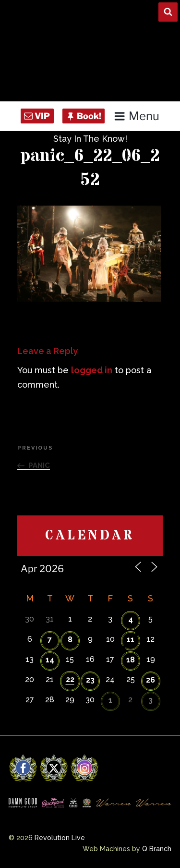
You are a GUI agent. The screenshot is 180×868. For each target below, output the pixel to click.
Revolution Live (60, 838)
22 (70, 679)
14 (50, 660)
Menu (137, 116)
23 (90, 680)
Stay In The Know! (90, 139)
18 (131, 660)
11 (131, 640)
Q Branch (157, 849)
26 (150, 680)
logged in (92, 370)
